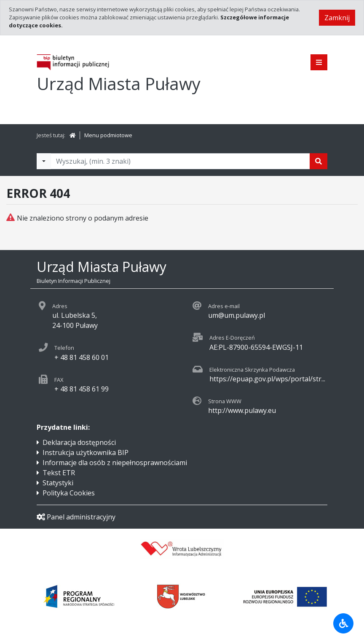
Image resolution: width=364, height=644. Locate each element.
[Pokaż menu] (319, 62)
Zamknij (337, 18)
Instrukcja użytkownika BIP (86, 452)
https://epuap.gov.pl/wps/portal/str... (267, 379)
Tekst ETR (59, 473)
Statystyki (58, 483)
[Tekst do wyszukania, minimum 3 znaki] (180, 161)
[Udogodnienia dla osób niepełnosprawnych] (343, 623)
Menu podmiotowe (108, 135)
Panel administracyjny (76, 517)
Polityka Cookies (69, 493)
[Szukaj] (318, 161)
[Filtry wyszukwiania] (44, 161)
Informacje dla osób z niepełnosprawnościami (115, 463)
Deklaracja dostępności (79, 442)
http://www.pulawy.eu (242, 410)
